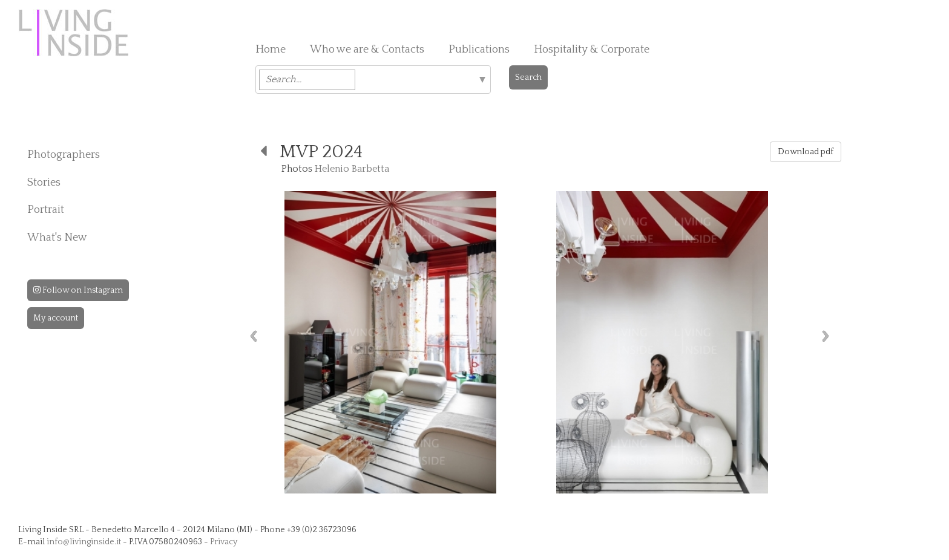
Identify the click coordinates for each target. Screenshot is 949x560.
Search (528, 77)
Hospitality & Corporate (592, 50)
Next (826, 336)
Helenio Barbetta (352, 169)
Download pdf (806, 152)
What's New (57, 238)
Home (271, 50)
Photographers (64, 155)
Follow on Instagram (78, 290)
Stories (44, 183)
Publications (479, 50)
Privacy (224, 542)
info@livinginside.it (84, 542)
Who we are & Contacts (367, 50)
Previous (254, 336)
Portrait (46, 210)
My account (56, 318)
